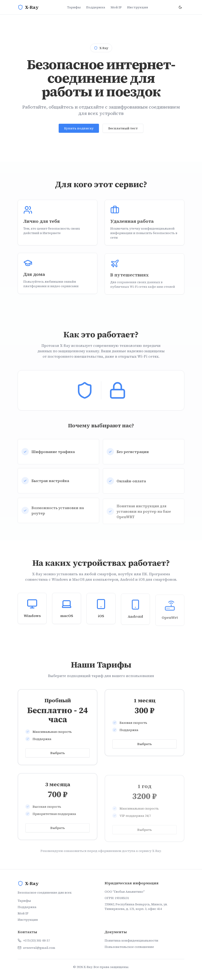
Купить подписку (79, 130)
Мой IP (116, 7)
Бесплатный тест (123, 130)
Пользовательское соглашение (129, 947)
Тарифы (74, 7)
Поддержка (96, 7)
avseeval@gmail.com (39, 948)
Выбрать (58, 754)
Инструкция (137, 7)
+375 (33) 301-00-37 (36, 940)
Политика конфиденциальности (131, 940)
